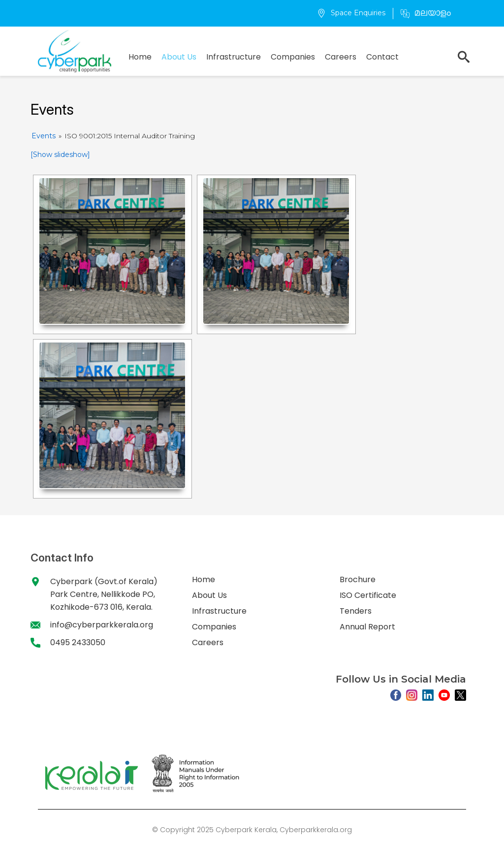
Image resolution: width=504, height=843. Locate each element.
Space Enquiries (351, 13)
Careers (341, 57)
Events (44, 136)
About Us (179, 57)
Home (140, 57)
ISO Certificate (368, 595)
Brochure (358, 579)
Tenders (356, 611)
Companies (293, 57)
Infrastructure (234, 57)
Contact (382, 57)
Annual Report (367, 627)
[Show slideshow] (60, 155)
